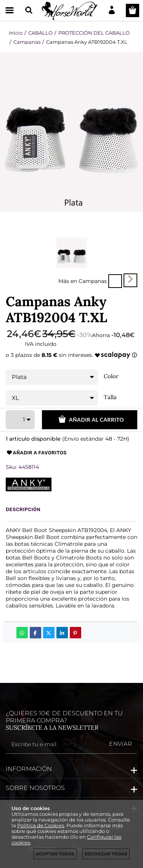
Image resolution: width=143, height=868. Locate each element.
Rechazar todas (106, 854)
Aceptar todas (55, 854)
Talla (110, 397)
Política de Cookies (41, 826)
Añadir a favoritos (36, 453)
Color (111, 376)
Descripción (23, 509)
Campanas (93, 281)
